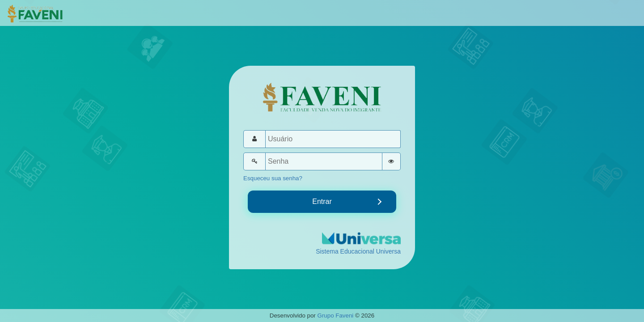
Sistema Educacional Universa (358, 251)
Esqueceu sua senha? (273, 178)
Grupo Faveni (336, 316)
